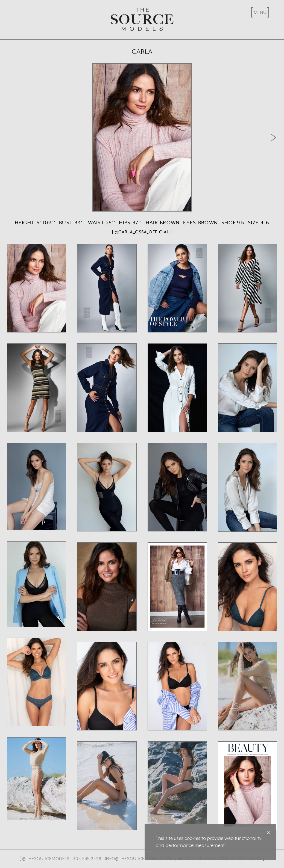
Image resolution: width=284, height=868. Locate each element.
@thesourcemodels (46, 859)
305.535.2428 (87, 859)
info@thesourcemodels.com (139, 859)
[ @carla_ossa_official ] (142, 232)
